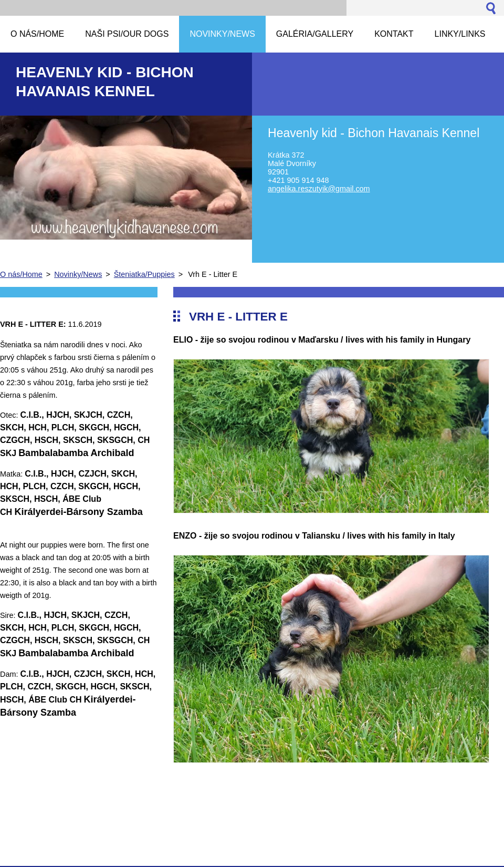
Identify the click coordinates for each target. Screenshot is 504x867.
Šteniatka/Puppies (144, 274)
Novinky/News (78, 274)
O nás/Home (21, 274)
